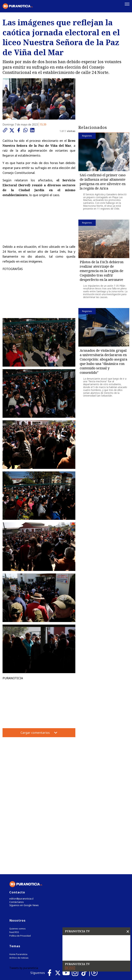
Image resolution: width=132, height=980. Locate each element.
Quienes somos (17, 859)
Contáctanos (16, 832)
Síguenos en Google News (23, 836)
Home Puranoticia (18, 885)
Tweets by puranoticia (24, 899)
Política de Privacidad (20, 866)
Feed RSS (14, 863)
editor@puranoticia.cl (20, 829)
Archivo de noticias (19, 889)
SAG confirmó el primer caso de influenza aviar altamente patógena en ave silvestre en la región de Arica (103, 182)
